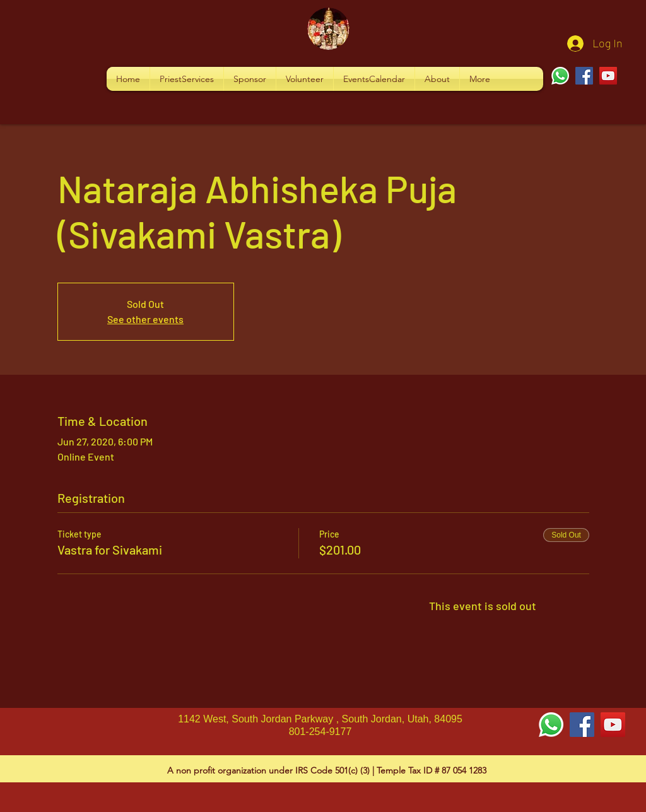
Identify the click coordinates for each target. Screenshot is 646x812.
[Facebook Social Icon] (582, 725)
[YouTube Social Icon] (613, 725)
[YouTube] (608, 76)
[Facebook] (584, 76)
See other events (145, 319)
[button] (187, 79)
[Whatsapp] (560, 76)
